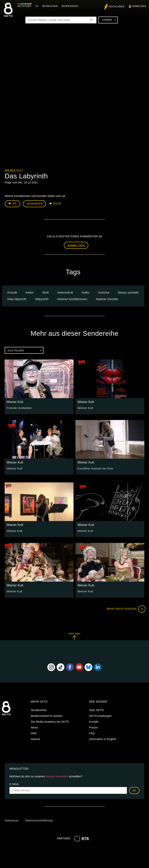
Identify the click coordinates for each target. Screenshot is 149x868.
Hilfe (34, 733)
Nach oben (74, 635)
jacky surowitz (129, 292)
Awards (36, 738)
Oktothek (25, 6)
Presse (93, 727)
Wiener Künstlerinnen (73, 298)
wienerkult (66, 292)
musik (13, 292)
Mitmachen (51, 6)
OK (134, 790)
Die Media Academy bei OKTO (50, 721)
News (34, 727)
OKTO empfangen (100, 715)
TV (38, 6)
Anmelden (76, 245)
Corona (104, 292)
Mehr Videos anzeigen (125, 608)
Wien (31, 292)
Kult (46, 292)
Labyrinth (43, 298)
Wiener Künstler (108, 298)
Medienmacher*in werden (47, 715)
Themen (109, 20)
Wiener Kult (14, 170)
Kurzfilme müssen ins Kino (94, 467)
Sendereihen (39, 709)
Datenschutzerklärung (39, 820)
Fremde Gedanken (18, 407)
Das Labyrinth (18, 298)
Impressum (12, 820)
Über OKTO (96, 709)
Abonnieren (35, 203)
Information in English (103, 738)
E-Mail (14, 783)
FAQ (92, 733)
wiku (86, 292)
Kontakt (94, 721)
